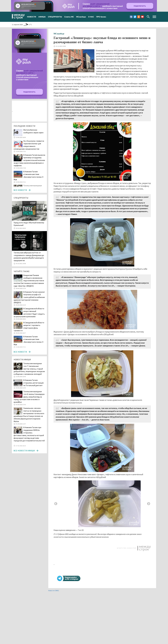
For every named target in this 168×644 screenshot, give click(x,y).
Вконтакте (131, 17)
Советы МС (69, 17)
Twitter (135, 17)
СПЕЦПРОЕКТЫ (55, 17)
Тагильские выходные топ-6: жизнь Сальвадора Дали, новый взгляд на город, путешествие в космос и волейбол (29, 397)
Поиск (148, 17)
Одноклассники (139, 17)
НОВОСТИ (32, 17)
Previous (56, 504)
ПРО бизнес (101, 17)
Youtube (142, 17)
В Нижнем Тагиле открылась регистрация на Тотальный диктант (33, 383)
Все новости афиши (24, 451)
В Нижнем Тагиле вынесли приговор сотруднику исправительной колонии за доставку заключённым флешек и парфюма (29, 160)
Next (149, 504)
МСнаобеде (81, 17)
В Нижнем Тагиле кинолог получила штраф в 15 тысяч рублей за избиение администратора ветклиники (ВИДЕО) (29, 297)
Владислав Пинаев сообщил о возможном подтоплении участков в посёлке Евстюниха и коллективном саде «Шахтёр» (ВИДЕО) (29, 280)
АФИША (42, 17)
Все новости (20, 190)
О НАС (91, 17)
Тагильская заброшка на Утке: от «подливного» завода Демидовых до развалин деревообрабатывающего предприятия (29, 256)
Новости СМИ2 (54, 591)
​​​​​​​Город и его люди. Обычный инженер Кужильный (29, 224)
